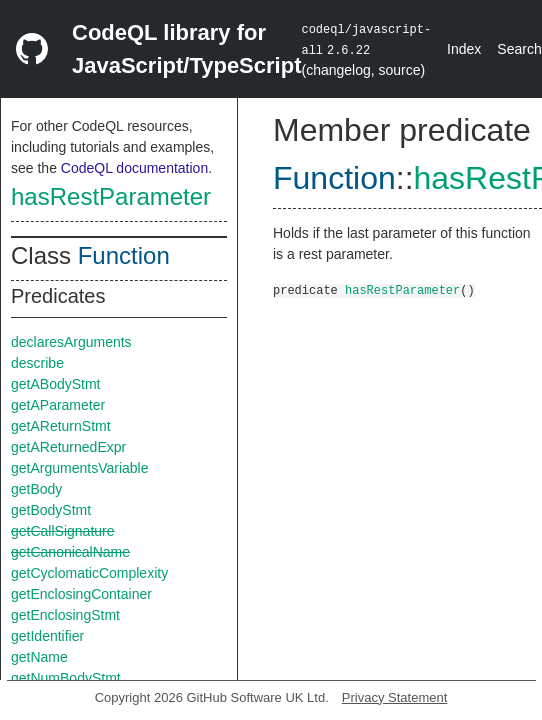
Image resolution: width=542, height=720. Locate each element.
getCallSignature (63, 531)
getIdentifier (47, 636)
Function (124, 255)
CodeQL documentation (134, 168)
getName (39, 657)
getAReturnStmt (61, 426)
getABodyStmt (56, 384)
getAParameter (58, 405)
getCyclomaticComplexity (89, 573)
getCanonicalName (70, 552)
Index (464, 49)
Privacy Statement (395, 697)
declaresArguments (71, 342)
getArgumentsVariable (79, 468)
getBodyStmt (51, 510)
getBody (36, 489)
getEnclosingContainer (81, 594)
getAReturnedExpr (68, 447)
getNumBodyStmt (66, 678)
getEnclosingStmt (65, 615)
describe (37, 363)
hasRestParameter (111, 196)
